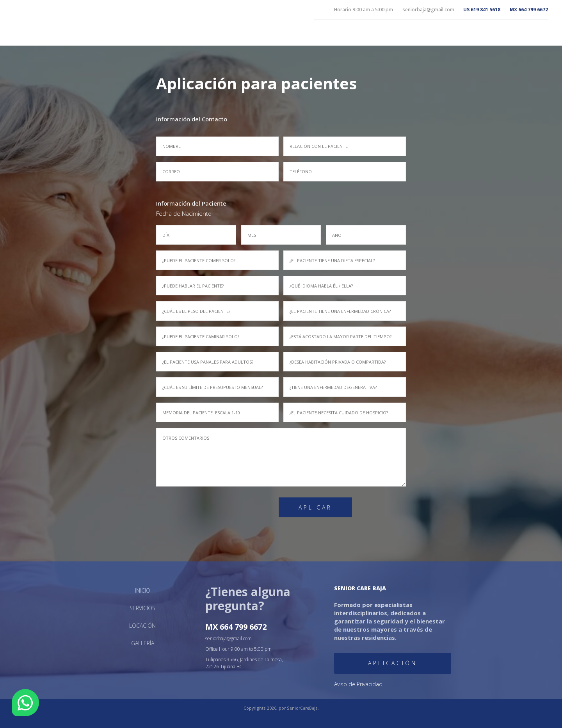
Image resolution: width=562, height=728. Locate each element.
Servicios (467, 33)
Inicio (422, 33)
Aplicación (344, 652)
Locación (516, 33)
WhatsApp (25, 703)
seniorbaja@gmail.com (252, 638)
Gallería (203, 641)
